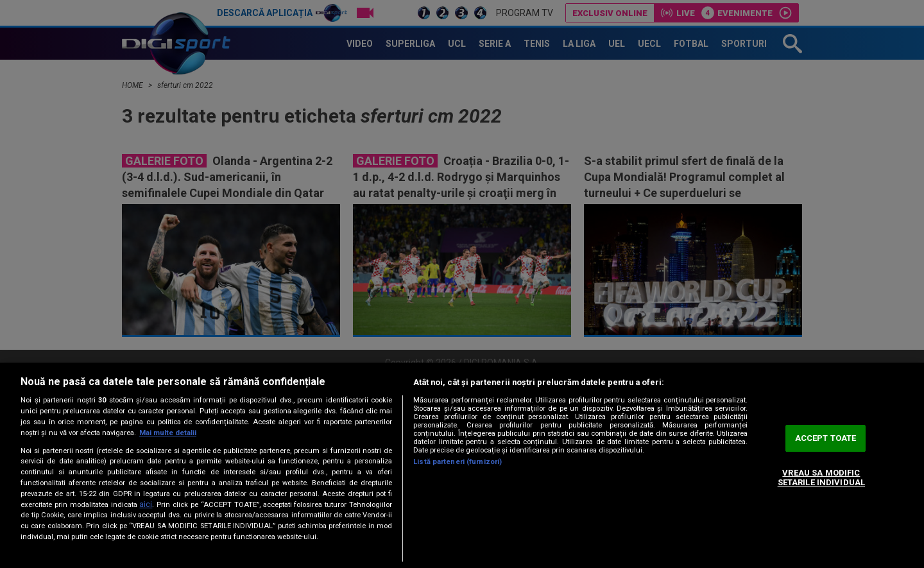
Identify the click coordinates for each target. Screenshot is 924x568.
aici (146, 504)
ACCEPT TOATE (826, 438)
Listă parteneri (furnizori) (458, 462)
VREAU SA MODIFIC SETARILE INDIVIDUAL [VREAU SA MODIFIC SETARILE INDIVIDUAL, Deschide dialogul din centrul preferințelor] (821, 478)
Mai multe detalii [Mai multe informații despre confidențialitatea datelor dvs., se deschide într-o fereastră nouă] (168, 433)
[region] (462, 465)
